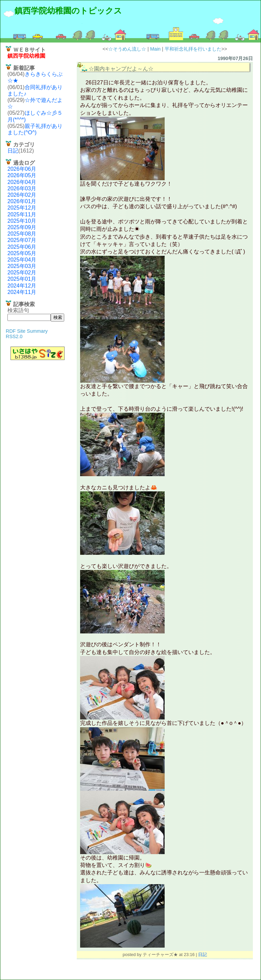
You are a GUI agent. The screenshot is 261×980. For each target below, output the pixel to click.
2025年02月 (22, 273)
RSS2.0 (14, 336)
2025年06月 (22, 247)
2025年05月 (22, 253)
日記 (13, 151)
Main (155, 49)
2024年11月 (22, 292)
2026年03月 (22, 188)
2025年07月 (22, 240)
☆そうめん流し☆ (127, 49)
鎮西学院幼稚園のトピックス (68, 11)
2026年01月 (22, 201)
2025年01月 (22, 279)
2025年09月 (22, 227)
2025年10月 (22, 221)
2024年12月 (22, 286)
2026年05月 (22, 175)
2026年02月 (22, 195)
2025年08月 (22, 234)
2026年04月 (22, 182)
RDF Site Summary (27, 331)
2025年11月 (22, 214)
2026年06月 (22, 169)
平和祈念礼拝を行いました (193, 49)
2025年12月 (22, 208)
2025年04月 (22, 260)
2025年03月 (22, 266)
